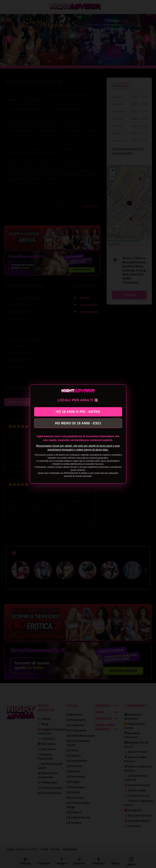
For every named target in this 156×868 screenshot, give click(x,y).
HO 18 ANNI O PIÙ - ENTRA (78, 411)
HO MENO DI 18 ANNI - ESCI (78, 423)
